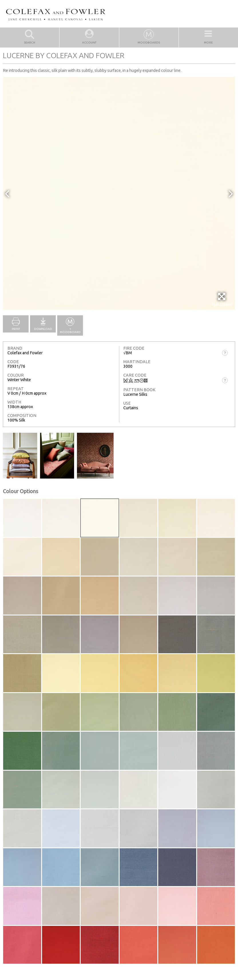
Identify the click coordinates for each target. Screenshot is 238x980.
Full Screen (222, 299)
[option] (119, 193)
